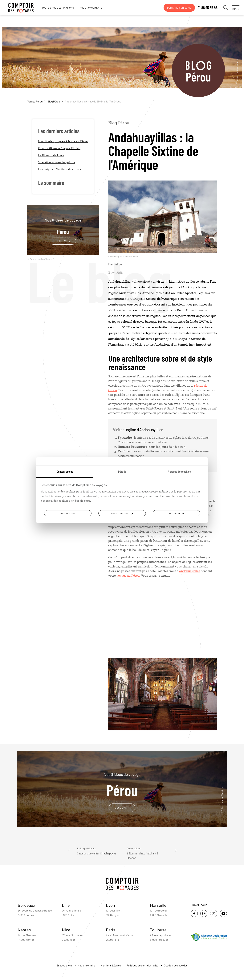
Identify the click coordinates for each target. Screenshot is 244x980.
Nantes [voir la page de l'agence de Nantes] (24, 930)
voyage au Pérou (128, 575)
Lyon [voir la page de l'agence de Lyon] (110, 905)
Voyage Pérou (36, 101)
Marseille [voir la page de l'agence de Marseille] (158, 905)
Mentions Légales (111, 965)
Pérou (63, 226)
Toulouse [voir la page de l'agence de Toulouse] (158, 930)
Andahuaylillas (189, 571)
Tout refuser (68, 513)
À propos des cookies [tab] (179, 471)
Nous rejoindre (86, 965)
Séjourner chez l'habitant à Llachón (142, 856)
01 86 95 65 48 (204, 8)
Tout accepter (176, 513)
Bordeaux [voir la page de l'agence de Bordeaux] (26, 905)
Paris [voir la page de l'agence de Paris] (111, 930)
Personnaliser (122, 513)
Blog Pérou (55, 101)
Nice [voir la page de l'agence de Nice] (66, 930)
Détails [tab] (122, 471)
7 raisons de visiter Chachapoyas (97, 853)
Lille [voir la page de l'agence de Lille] (66, 905)
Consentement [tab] (65, 471)
